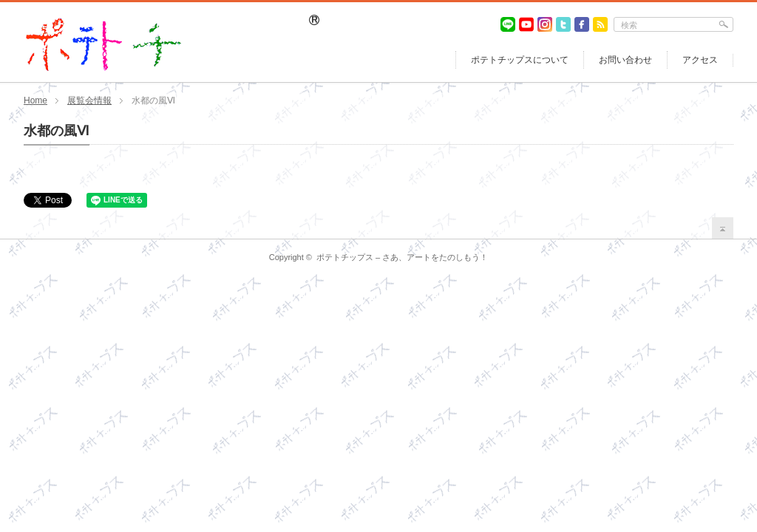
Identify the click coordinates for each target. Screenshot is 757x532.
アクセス (700, 60)
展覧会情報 (89, 100)
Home (35, 100)
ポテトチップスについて (520, 60)
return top (723, 228)
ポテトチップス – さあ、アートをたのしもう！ (402, 257)
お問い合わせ (625, 60)
